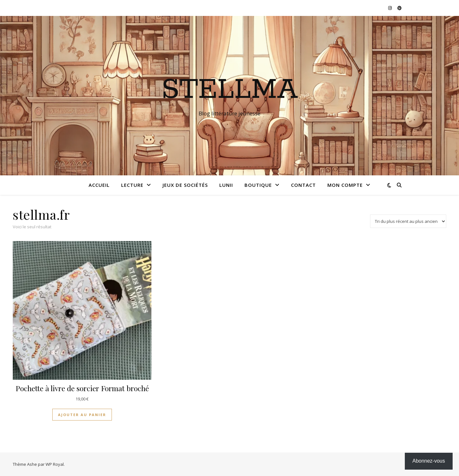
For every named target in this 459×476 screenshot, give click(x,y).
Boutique (258, 185)
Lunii (226, 185)
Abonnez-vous (429, 461)
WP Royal (55, 464)
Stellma (230, 90)
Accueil (99, 185)
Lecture (132, 185)
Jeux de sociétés (185, 185)
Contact (303, 185)
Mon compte (345, 185)
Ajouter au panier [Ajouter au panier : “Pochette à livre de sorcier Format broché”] (82, 415)
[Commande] (408, 221)
